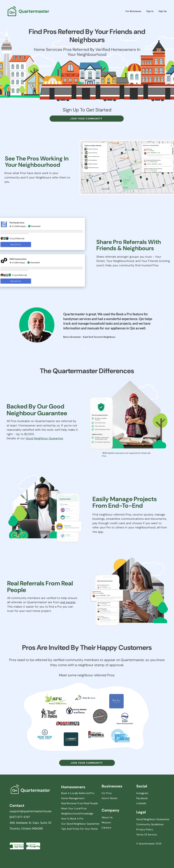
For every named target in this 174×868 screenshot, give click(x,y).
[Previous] (12, 325)
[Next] (162, 325)
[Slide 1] (85, 348)
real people (68, 602)
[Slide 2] (89, 348)
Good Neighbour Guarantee (44, 438)
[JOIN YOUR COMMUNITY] (87, 119)
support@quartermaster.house (31, 811)
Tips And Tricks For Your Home (79, 829)
